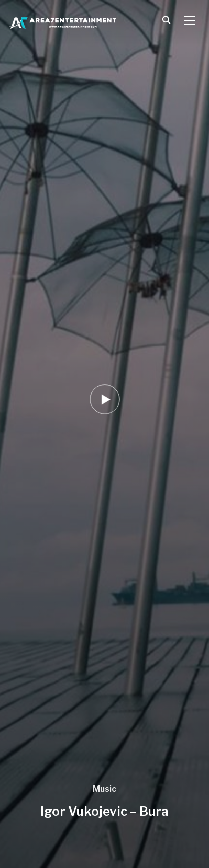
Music (104, 789)
